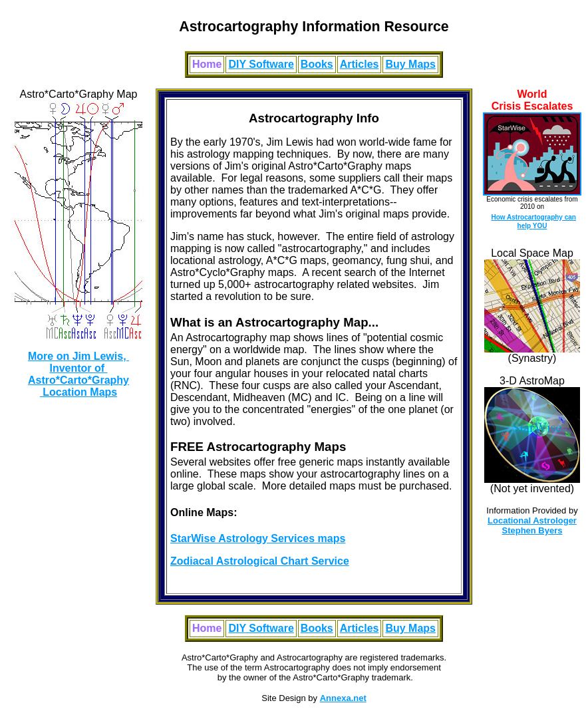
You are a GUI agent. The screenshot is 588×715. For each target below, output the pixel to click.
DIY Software (261, 64)
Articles (360, 64)
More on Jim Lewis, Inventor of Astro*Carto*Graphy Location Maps (78, 374)
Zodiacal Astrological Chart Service (260, 561)
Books (317, 64)
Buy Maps (410, 64)
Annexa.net (343, 698)
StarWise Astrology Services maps (258, 538)
